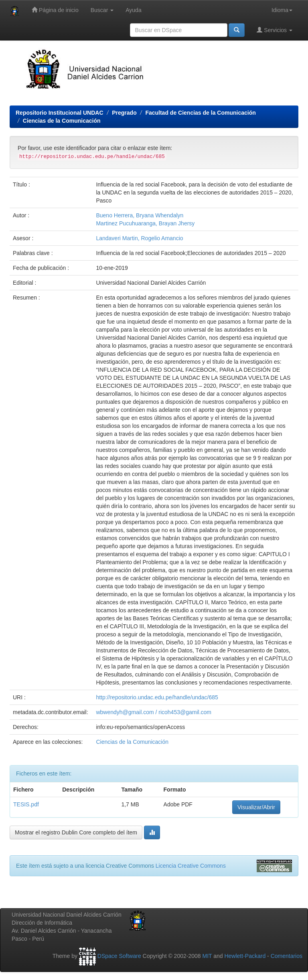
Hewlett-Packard (245, 956)
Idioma (282, 10)
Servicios (275, 30)
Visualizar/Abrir (256, 807)
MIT (207, 956)
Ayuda (133, 10)
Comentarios (287, 956)
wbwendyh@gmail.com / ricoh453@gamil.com (154, 712)
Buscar (102, 10)
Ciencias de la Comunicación (62, 121)
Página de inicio (55, 10)
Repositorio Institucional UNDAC (60, 113)
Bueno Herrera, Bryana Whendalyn (140, 215)
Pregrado (124, 113)
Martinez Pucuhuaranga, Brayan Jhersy (145, 223)
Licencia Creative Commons (191, 866)
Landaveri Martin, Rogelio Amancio (139, 238)
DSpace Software (119, 956)
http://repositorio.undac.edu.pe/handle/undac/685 (157, 697)
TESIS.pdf (26, 804)
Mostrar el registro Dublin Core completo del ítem (76, 832)
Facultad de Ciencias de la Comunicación (200, 113)
